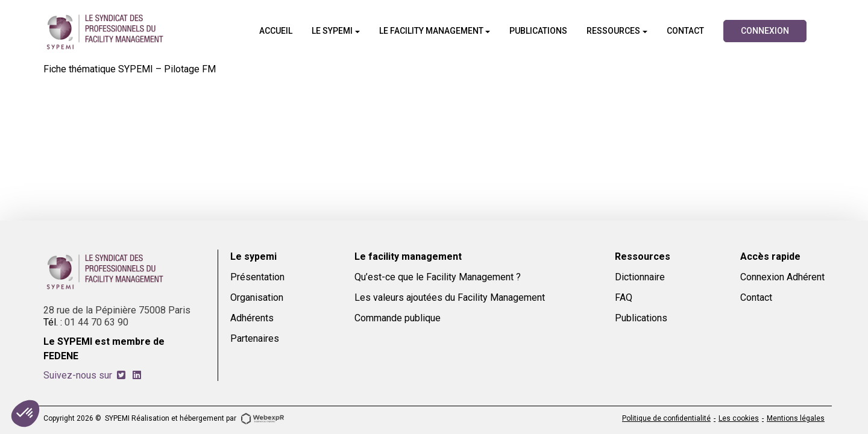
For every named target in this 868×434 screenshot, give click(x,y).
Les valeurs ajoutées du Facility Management (450, 297)
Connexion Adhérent (782, 277)
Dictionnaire (640, 277)
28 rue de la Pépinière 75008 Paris (117, 310)
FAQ (624, 297)
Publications (641, 318)
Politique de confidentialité (666, 418)
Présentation (257, 277)
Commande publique (398, 318)
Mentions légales (796, 418)
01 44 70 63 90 (96, 322)
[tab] (121, 375)
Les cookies (739, 418)
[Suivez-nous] (121, 375)
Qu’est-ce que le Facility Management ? (438, 277)
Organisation (257, 297)
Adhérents (252, 318)
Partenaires (255, 338)
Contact (756, 297)
